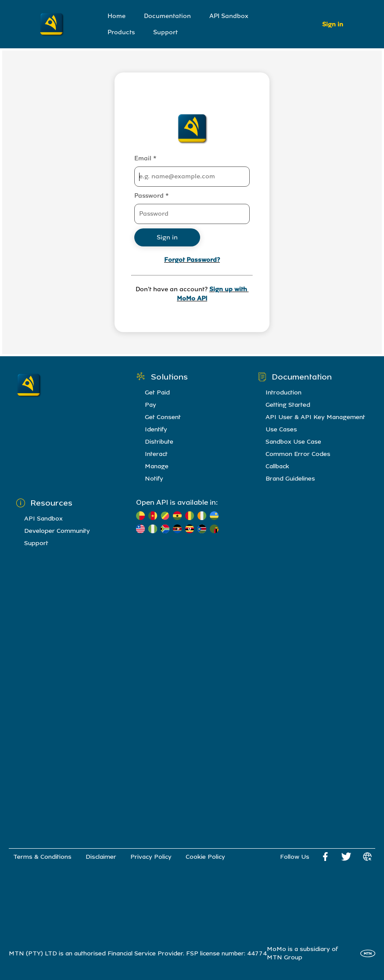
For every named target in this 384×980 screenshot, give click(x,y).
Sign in (333, 24)
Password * (151, 196)
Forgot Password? (192, 260)
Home (117, 16)
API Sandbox (229, 16)
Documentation (167, 16)
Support (165, 32)
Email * (145, 158)
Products (121, 32)
